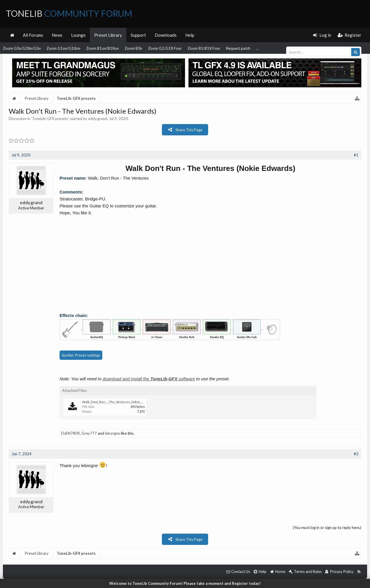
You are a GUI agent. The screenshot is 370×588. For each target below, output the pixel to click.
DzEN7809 (71, 433)
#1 (356, 155)
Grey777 (89, 433)
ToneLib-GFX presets (50, 119)
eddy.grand (98, 119)
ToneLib (69, 13)
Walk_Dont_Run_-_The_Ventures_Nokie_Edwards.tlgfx (122, 402)
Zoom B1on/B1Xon (102, 48)
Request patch (238, 48)
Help (190, 35)
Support (138, 35)
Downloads (166, 35)
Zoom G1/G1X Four (165, 48)
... (257, 48)
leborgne (112, 433)
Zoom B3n (133, 48)
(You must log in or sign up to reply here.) (327, 528)
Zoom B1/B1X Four (204, 48)
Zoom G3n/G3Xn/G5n (22, 48)
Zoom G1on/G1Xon (63, 48)
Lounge (78, 35)
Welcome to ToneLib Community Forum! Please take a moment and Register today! (185, 583)
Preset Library (108, 35)
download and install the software (149, 379)
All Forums (33, 35)
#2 (356, 454)
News (57, 35)
